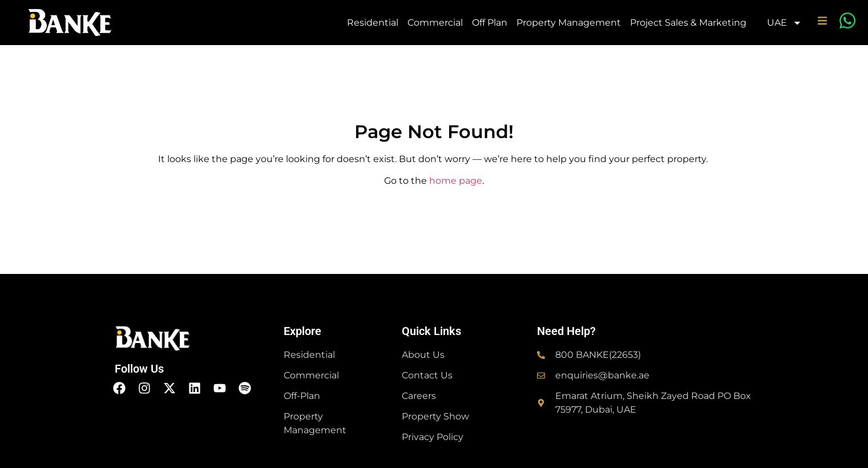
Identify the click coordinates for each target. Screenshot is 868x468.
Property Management (569, 23)
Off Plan (490, 23)
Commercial (435, 23)
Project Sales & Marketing (688, 23)
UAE (784, 23)
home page (456, 181)
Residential (373, 23)
